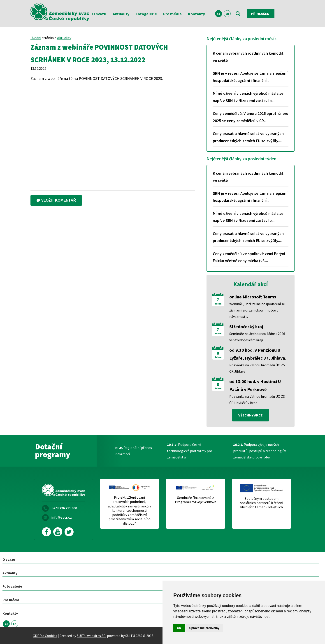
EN (227, 14)
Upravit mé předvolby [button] (204, 628)
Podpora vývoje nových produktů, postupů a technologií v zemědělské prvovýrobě (259, 451)
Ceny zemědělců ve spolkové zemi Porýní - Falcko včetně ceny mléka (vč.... (250, 257)
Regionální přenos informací (133, 451)
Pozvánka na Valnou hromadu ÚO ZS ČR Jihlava (257, 368)
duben (218, 304)
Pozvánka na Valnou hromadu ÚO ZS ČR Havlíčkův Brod (257, 400)
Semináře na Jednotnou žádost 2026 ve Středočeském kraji (257, 337)
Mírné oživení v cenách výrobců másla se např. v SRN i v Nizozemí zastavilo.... (248, 97)
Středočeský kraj (246, 327)
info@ (62, 517)
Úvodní (36, 38)
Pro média (172, 14)
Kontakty (196, 14)
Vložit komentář (56, 200)
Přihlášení (261, 14)
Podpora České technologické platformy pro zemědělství (190, 451)
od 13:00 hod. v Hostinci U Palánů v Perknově (255, 385)
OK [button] (179, 628)
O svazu (99, 14)
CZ (218, 14)
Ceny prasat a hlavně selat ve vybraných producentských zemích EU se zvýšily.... (248, 137)
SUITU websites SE (91, 636)
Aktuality (121, 14)
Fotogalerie (146, 14)
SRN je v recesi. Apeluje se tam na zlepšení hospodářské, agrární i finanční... (250, 77)
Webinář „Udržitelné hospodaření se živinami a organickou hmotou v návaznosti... (257, 310)
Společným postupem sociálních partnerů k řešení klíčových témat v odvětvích (262, 503)
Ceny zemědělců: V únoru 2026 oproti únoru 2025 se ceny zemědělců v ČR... (251, 117)
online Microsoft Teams (253, 297)
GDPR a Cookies (45, 636)
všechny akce (251, 415)
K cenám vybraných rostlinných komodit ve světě (248, 57)
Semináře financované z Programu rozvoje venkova (196, 500)
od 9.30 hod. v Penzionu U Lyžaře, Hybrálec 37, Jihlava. (258, 354)
